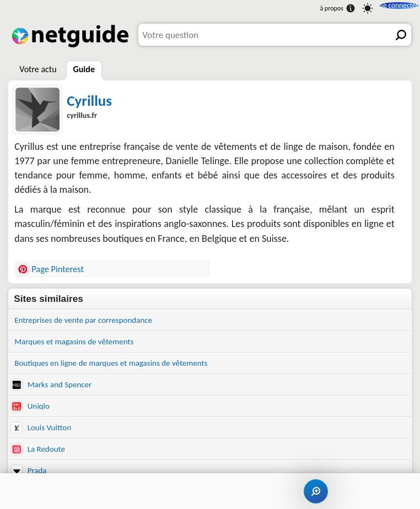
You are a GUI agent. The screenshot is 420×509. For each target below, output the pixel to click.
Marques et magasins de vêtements (83, 344)
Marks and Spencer (56, 390)
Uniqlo (32, 413)
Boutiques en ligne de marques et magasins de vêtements (125, 367)
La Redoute (41, 460)
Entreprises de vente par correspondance (93, 321)
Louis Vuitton (45, 437)
